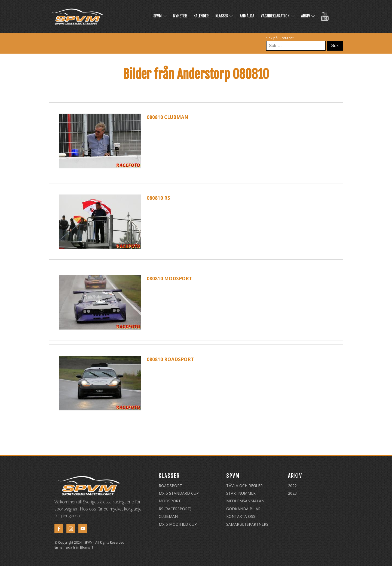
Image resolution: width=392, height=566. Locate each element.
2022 (292, 486)
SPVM (160, 16)
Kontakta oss (241, 516)
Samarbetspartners (247, 524)
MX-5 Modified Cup (178, 524)
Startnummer (241, 493)
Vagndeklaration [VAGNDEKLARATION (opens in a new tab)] (278, 16)
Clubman (168, 516)
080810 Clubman (168, 117)
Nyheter (180, 16)
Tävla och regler (244, 486)
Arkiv (308, 16)
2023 (292, 493)
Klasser (224, 16)
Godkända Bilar (243, 509)
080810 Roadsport (170, 359)
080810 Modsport (169, 279)
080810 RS (158, 198)
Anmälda (247, 16)
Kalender (201, 16)
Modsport (170, 501)
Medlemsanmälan (245, 501)
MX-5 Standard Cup (179, 493)
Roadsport (170, 486)
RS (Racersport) (175, 509)
